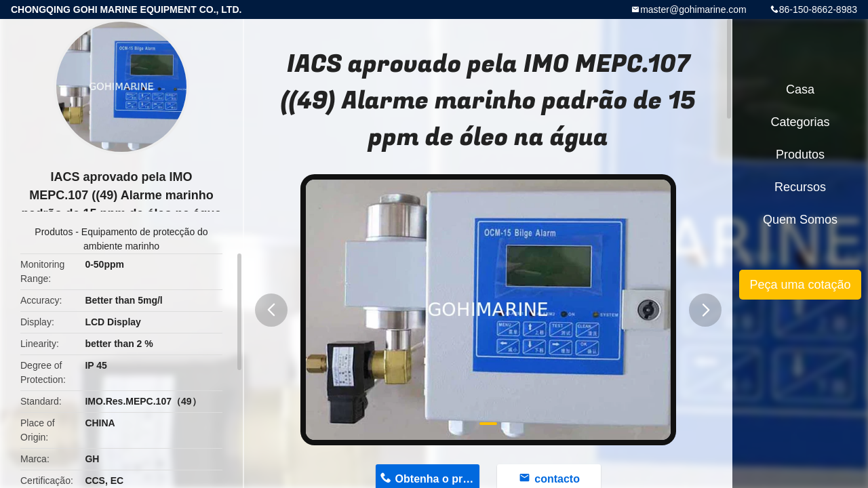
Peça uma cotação (800, 285)
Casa (800, 89)
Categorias (800, 122)
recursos (800, 187)
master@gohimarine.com (693, 9)
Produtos (54, 232)
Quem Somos (800, 220)
